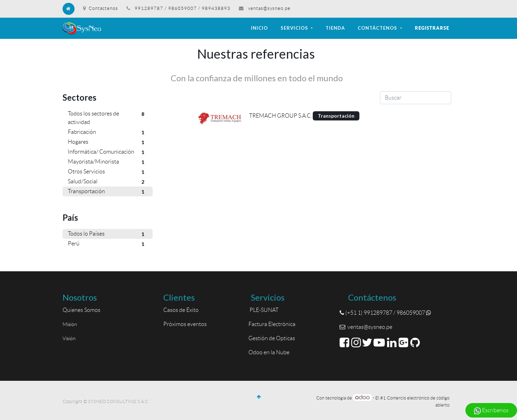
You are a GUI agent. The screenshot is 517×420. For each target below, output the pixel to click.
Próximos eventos (185, 324)
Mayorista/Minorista (108, 162)
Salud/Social (108, 182)
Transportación (108, 192)
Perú (108, 244)
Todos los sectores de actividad (108, 117)
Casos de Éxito (182, 310)
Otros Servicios (108, 172)
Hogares (108, 142)
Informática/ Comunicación (108, 152)
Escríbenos (491, 411)
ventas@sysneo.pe (269, 8)
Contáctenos (101, 8)
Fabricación (108, 132)
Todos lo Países (108, 234)
